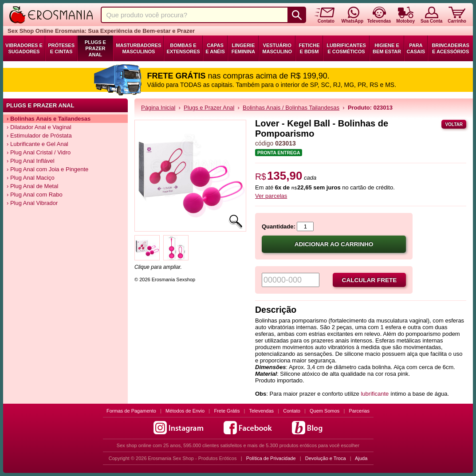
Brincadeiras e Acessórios (450, 48)
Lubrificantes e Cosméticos (346, 48)
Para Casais (416, 48)
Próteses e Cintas (61, 48)
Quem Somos (325, 411)
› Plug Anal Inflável (31, 161)
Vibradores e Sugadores (24, 48)
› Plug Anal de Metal (32, 186)
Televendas (261, 411)
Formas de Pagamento (131, 411)
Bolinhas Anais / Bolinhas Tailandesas (291, 108)
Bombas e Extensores (183, 48)
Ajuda (361, 458)
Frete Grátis (227, 411)
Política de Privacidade (271, 458)
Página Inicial (158, 108)
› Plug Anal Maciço (31, 178)
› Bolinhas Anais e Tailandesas (49, 119)
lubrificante (375, 394)
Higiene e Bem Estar (387, 48)
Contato (292, 411)
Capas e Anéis (215, 48)
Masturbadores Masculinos (138, 48)
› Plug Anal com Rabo (35, 195)
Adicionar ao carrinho (334, 244)
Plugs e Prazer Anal (95, 48)
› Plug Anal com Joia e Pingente (47, 169)
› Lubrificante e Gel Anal (37, 144)
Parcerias (359, 411)
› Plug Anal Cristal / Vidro (39, 152)
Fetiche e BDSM (309, 48)
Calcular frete (370, 280)
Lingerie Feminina (243, 48)
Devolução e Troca (326, 458)
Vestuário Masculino (277, 48)
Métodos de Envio (185, 411)
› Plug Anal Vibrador (32, 203)
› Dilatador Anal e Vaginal (39, 127)
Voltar (454, 124)
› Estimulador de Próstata (39, 136)
